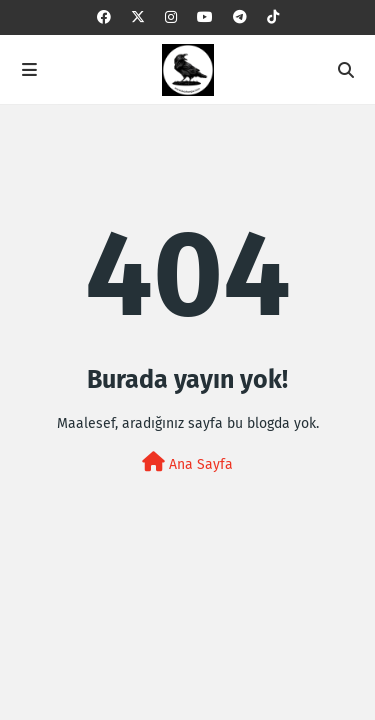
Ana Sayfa (187, 462)
